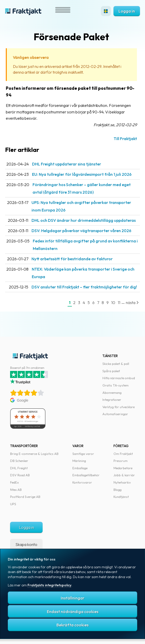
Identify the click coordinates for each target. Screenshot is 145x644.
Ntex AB (16, 490)
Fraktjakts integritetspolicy (49, 585)
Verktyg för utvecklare (119, 407)
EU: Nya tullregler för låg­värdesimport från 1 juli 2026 (82, 174)
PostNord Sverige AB (25, 497)
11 (119, 303)
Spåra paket (111, 371)
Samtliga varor (83, 454)
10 (113, 303)
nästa (132, 303)
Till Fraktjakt (125, 139)
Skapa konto (26, 544)
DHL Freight (19, 468)
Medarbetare (123, 468)
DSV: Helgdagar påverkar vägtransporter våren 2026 (81, 231)
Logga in (127, 11)
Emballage (80, 468)
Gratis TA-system (115, 385)
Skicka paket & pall (116, 364)
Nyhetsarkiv (122, 482)
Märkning (79, 461)
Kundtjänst (121, 497)
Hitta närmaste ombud (119, 378)
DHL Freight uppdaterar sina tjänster (67, 164)
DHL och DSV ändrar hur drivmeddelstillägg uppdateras (84, 220)
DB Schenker (19, 461)
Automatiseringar (115, 414)
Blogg (118, 490)
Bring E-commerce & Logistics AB (34, 454)
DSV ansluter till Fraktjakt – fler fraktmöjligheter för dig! (84, 287)
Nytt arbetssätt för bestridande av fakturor (72, 259)
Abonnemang (112, 393)
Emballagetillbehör (86, 475)
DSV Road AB (20, 475)
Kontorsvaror (82, 482)
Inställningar (73, 598)
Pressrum (121, 461)
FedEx (14, 482)
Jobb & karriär (124, 475)
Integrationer (112, 400)
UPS (13, 504)
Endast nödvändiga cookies (73, 612)
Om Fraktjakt (123, 454)
